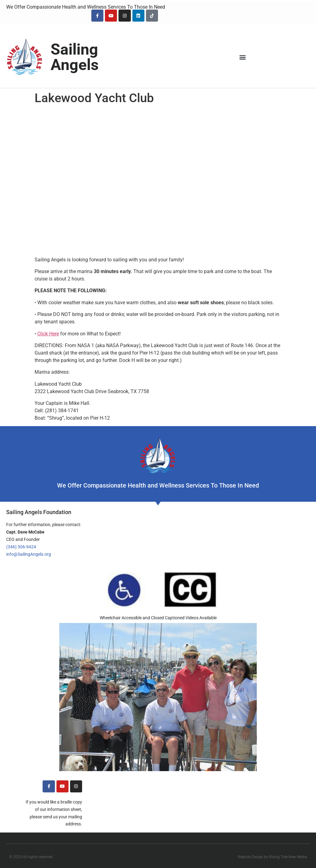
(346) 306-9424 (21, 547)
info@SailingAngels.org (29, 554)
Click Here (48, 334)
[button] (243, 57)
